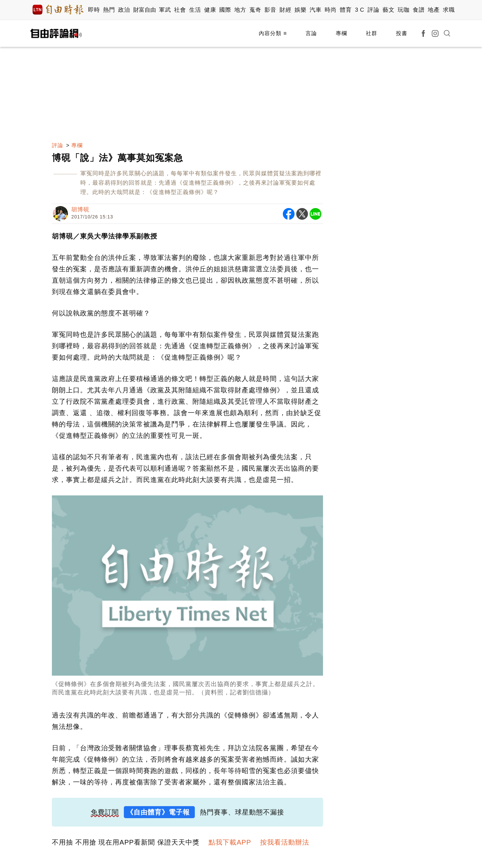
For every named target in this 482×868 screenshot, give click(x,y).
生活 (195, 10)
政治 (124, 10)
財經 (285, 10)
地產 (434, 10)
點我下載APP (230, 842)
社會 (180, 10)
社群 (372, 33)
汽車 (315, 10)
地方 (240, 10)
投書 (402, 33)
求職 (449, 10)
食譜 (419, 10)
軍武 (165, 10)
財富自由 (144, 10)
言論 (311, 33)
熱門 (109, 10)
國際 (225, 10)
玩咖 (404, 10)
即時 (94, 10)
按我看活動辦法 (285, 842)
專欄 (341, 33)
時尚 (331, 10)
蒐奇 (255, 10)
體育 (346, 10)
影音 (270, 10)
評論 (373, 10)
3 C (359, 10)
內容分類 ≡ (273, 33)
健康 (210, 10)
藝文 (388, 10)
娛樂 (300, 10)
